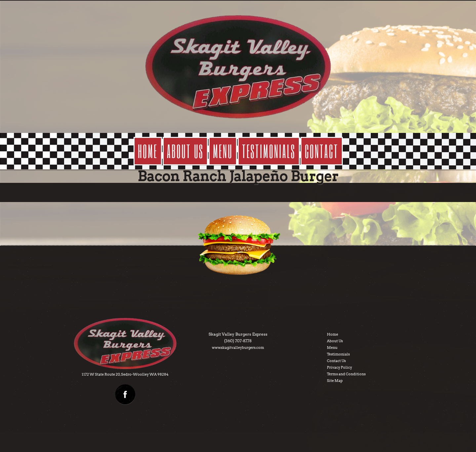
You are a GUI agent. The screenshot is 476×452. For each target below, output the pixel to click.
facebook (125, 394)
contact (322, 151)
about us (185, 151)
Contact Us (336, 361)
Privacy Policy (339, 367)
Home (148, 151)
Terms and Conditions (346, 374)
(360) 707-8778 (238, 341)
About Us (335, 341)
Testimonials (338, 354)
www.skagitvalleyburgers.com (238, 348)
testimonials (269, 151)
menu (223, 151)
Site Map (335, 381)
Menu (332, 348)
